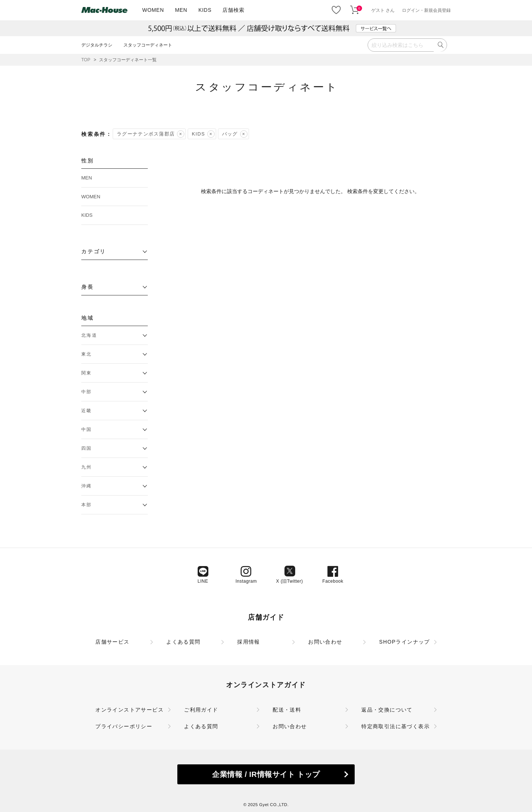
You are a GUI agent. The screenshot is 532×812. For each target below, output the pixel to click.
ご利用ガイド (201, 710)
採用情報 (249, 642)
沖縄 (87, 486)
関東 (87, 373)
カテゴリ (94, 251)
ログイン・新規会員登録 (426, 10)
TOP (86, 60)
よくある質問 (183, 642)
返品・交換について (387, 710)
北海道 (89, 335)
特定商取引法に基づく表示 (395, 726)
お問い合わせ (325, 642)
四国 (87, 448)
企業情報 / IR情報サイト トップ (266, 774)
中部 (87, 392)
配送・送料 (287, 710)
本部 (87, 505)
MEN (181, 10)
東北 (87, 354)
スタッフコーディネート (148, 45)
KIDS (205, 10)
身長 (88, 287)
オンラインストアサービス (129, 710)
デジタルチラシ (97, 45)
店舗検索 (233, 10)
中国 (87, 429)
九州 (87, 467)
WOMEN (153, 10)
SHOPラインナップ (405, 642)
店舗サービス (112, 642)
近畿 (87, 411)
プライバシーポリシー (124, 726)
